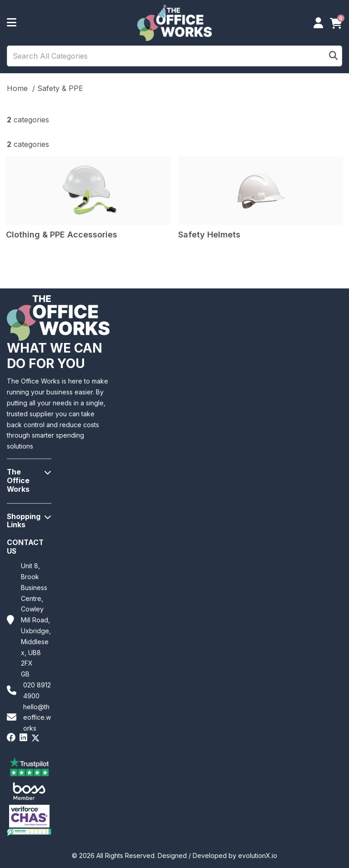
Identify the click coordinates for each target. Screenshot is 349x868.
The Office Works (18, 481)
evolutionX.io (258, 855)
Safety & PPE (60, 88)
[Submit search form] (333, 56)
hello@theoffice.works (37, 718)
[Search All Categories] (174, 56)
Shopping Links (24, 521)
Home (17, 88)
